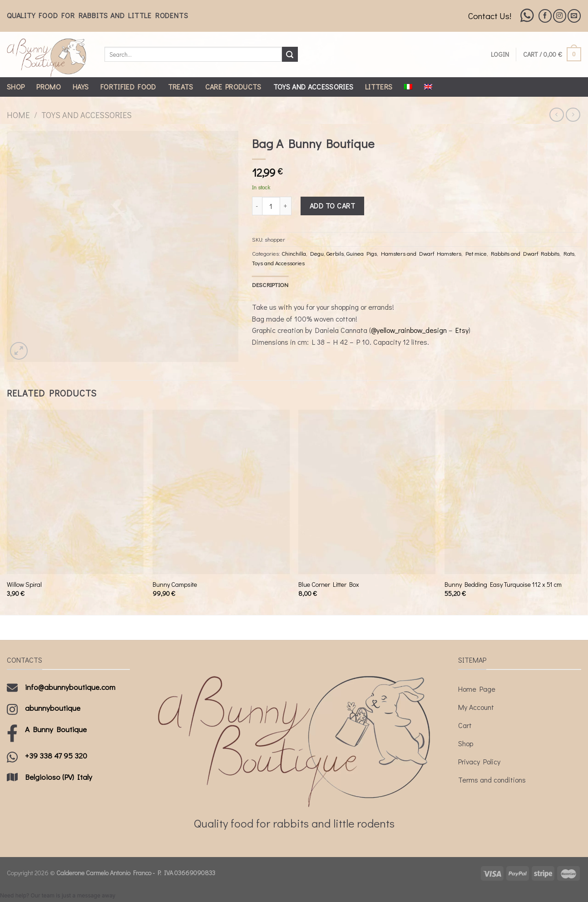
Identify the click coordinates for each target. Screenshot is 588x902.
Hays (81, 87)
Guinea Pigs (362, 253)
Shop (16, 87)
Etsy (462, 330)
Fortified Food (128, 87)
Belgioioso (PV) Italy (59, 777)
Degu (317, 253)
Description (270, 285)
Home (18, 115)
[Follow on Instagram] (560, 16)
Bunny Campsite (175, 585)
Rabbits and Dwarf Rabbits (525, 253)
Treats (181, 87)
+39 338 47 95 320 (56, 756)
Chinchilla (294, 253)
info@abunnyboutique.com (70, 687)
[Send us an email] (574, 16)
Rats (569, 253)
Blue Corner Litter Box (329, 585)
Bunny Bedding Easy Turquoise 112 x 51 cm (503, 585)
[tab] (270, 285)
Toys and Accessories (313, 87)
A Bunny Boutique (56, 729)
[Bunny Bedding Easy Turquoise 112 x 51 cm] (513, 492)
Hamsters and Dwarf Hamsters (421, 253)
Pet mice (476, 253)
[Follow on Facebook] (545, 16)
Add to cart (332, 206)
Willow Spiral (24, 585)
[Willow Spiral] (75, 492)
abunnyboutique (53, 708)
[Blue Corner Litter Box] (367, 492)
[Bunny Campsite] (221, 492)
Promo (49, 87)
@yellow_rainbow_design (409, 330)
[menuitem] (408, 87)
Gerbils (335, 253)
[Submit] (290, 55)
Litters (379, 87)
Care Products (233, 87)
